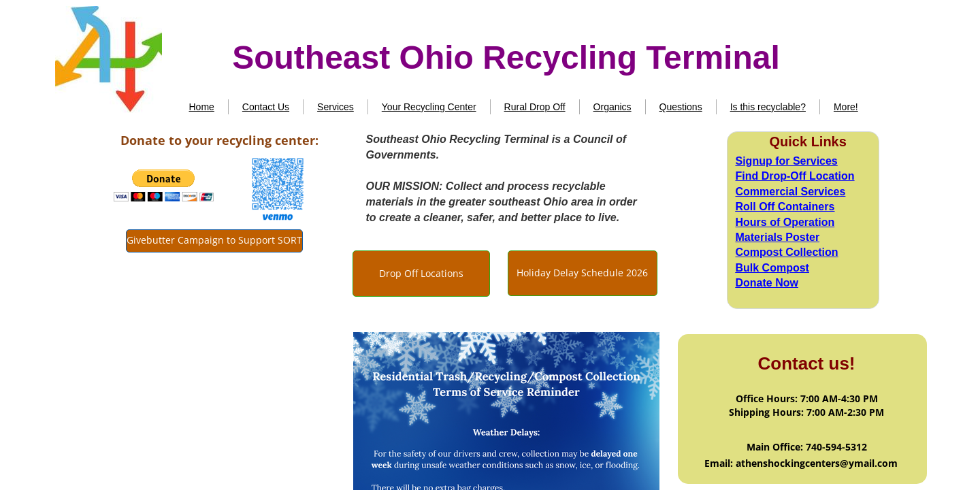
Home (202, 107)
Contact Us (266, 107)
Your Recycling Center (429, 107)
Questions (681, 107)
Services (336, 107)
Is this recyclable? (768, 107)
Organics (612, 107)
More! (846, 107)
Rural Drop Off (535, 107)
